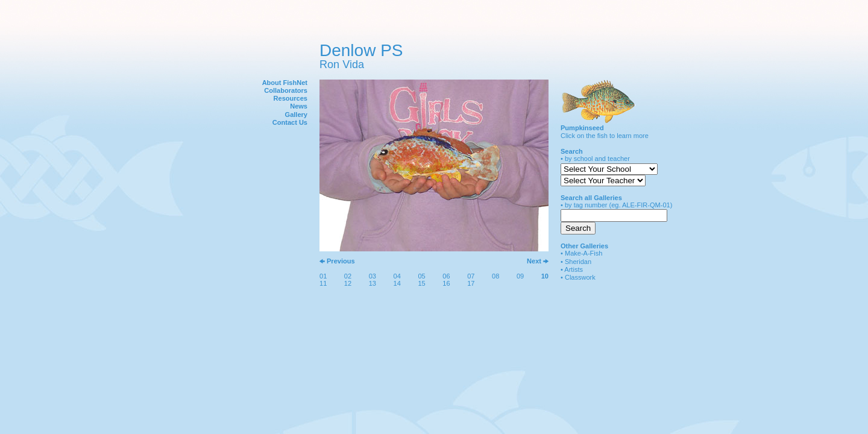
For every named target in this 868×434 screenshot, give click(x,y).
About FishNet (285, 83)
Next (534, 261)
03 (373, 276)
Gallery (296, 115)
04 (397, 276)
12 (348, 283)
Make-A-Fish (584, 253)
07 (471, 276)
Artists (574, 269)
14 (397, 283)
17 (471, 283)
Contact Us (290, 122)
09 (520, 276)
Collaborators (286, 90)
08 (495, 276)
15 (421, 283)
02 (348, 276)
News (299, 106)
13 (373, 283)
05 (421, 276)
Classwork (580, 277)
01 (323, 276)
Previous (341, 261)
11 (323, 283)
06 (446, 276)
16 (446, 283)
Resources (291, 98)
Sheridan (578, 262)
